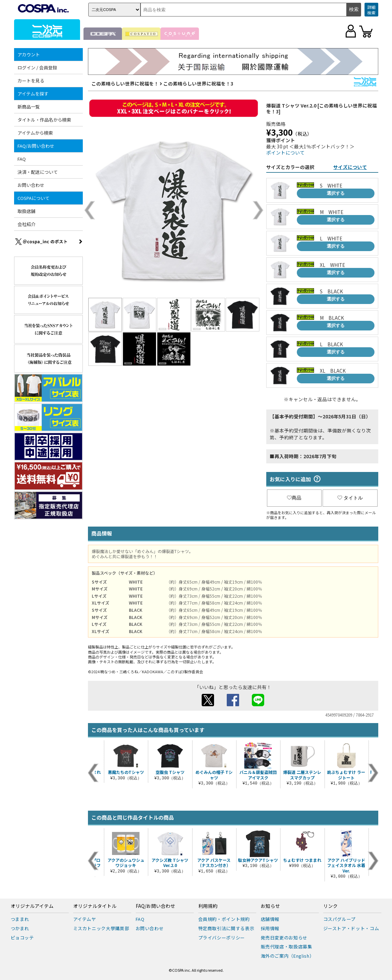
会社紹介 (26, 224)
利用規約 (208, 906)
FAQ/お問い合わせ (36, 146)
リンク (331, 906)
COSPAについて (33, 198)
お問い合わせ (31, 185)
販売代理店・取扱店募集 (287, 947)
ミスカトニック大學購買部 (101, 928)
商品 (294, 498)
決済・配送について (38, 172)
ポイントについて (285, 153)
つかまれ (20, 928)
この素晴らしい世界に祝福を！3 (198, 83)
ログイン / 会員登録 (37, 67)
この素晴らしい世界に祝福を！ (125, 83)
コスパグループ (340, 919)
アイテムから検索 (35, 133)
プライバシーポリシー (222, 938)
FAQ (22, 159)
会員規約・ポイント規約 (224, 919)
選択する (336, 193)
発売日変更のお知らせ (284, 938)
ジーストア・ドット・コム (351, 928)
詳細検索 (371, 10)
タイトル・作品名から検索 (44, 120)
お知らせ (270, 906)
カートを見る (31, 81)
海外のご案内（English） (288, 956)
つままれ (20, 919)
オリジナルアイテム (32, 906)
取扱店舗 (26, 211)
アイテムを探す (33, 94)
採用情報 (270, 928)
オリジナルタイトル (95, 906)
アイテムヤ (85, 919)
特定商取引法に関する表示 (226, 928)
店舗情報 (270, 919)
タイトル (350, 498)
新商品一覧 (29, 107)
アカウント (29, 54)
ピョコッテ (22, 938)
